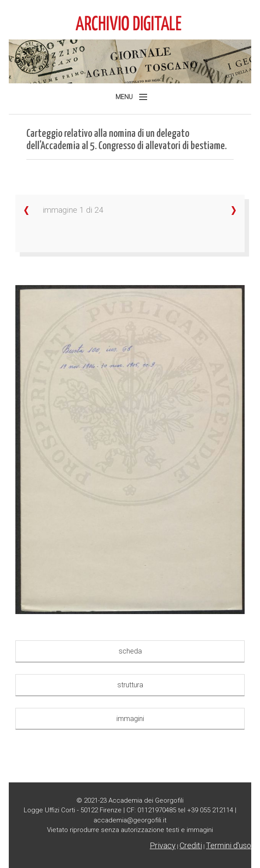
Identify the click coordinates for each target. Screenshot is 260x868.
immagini (130, 719)
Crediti (191, 845)
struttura (130, 685)
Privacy (163, 845)
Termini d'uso (229, 845)
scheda (130, 651)
